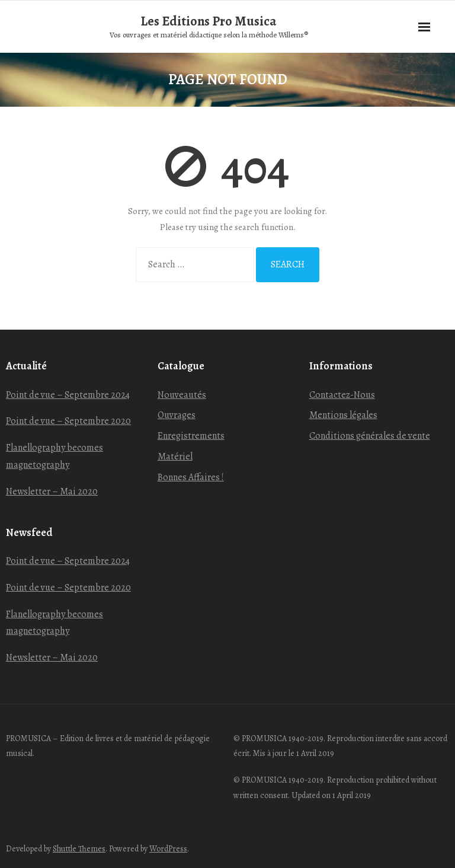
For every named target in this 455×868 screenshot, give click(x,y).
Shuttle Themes (79, 849)
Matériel (175, 457)
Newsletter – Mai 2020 (52, 492)
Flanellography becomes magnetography (55, 456)
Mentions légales (343, 415)
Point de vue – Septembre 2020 (68, 421)
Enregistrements (191, 436)
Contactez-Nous (342, 395)
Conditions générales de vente (370, 436)
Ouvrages (177, 415)
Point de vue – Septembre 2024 (68, 395)
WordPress (168, 849)
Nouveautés (182, 395)
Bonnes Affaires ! (191, 477)
